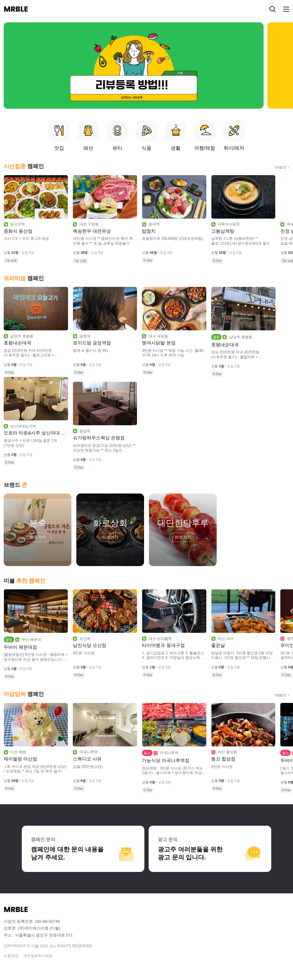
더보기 (281, 167)
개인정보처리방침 (38, 956)
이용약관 (11, 956)
